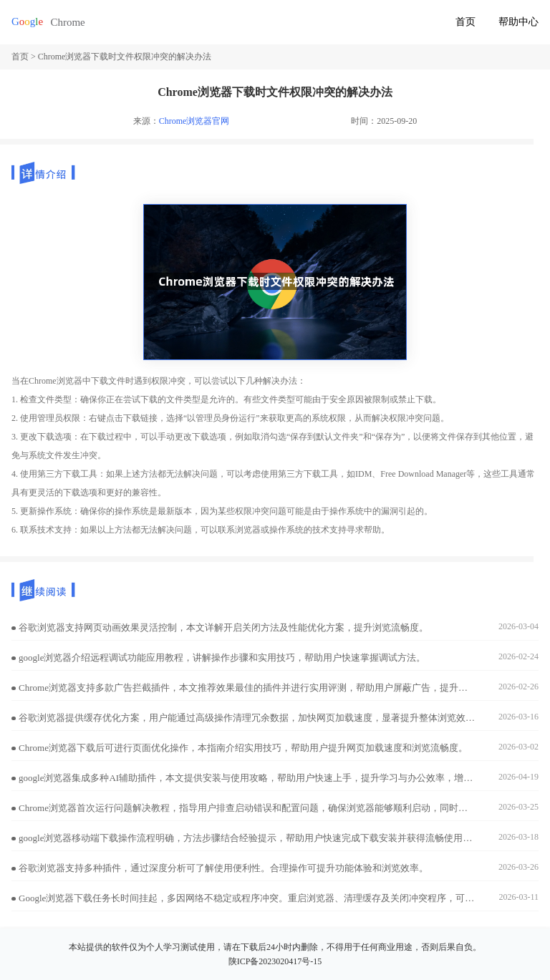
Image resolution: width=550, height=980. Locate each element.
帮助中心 (518, 22)
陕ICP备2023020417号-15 (275, 961)
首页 (465, 22)
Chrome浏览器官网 (194, 121)
